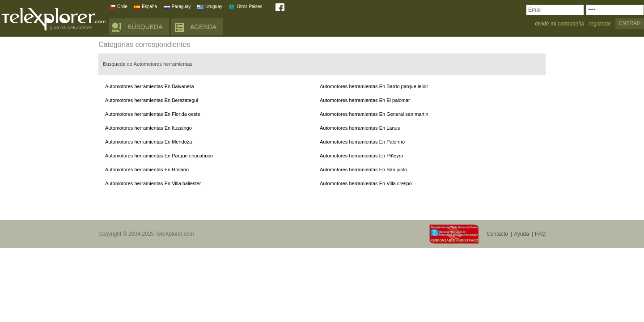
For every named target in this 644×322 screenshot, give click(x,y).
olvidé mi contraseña (559, 24)
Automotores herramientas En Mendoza (148, 142)
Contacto (497, 234)
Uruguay (214, 6)
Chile (122, 6)
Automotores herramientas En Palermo (362, 142)
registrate (600, 24)
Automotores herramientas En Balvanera (150, 86)
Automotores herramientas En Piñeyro (361, 156)
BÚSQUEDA (145, 27)
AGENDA (203, 27)
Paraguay (181, 6)
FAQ (540, 234)
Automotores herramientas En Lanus (360, 128)
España (149, 6)
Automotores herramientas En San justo (363, 169)
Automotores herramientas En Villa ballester (153, 183)
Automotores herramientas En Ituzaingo (148, 128)
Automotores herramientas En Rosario (147, 169)
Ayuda (521, 234)
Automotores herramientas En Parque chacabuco (159, 156)
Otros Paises (249, 6)
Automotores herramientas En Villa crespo (366, 183)
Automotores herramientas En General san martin (374, 114)
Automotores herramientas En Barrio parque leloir (374, 86)
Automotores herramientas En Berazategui (152, 100)
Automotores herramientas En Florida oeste (153, 114)
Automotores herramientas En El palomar (365, 100)
